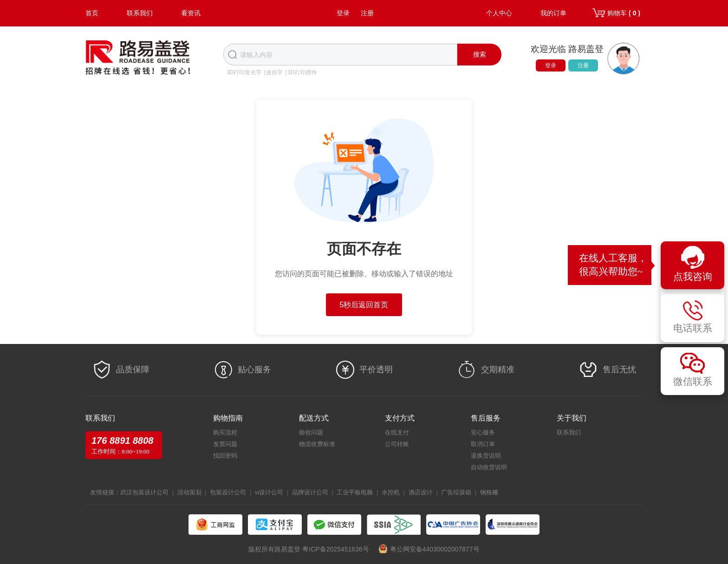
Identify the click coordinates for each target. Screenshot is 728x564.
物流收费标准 (317, 444)
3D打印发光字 (244, 72)
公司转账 (397, 444)
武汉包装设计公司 (144, 492)
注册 (367, 13)
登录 (343, 13)
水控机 (391, 492)
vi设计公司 (269, 492)
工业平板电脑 (355, 492)
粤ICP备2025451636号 (335, 549)
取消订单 (483, 444)
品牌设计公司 (310, 492)
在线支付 (397, 432)
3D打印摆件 (302, 72)
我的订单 (553, 13)
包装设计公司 (228, 492)
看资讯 (191, 13)
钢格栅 (489, 492)
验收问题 (311, 432)
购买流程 (225, 432)
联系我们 (140, 13)
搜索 (480, 54)
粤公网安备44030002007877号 (435, 549)
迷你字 (274, 72)
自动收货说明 (489, 467)
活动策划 (189, 492)
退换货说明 (486, 456)
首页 (92, 13)
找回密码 (225, 456)
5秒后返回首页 (364, 305)
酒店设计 (421, 492)
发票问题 (225, 444)
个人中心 (499, 13)
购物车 (624, 13)
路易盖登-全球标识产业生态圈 (138, 58)
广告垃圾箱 (456, 492)
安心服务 (483, 432)
